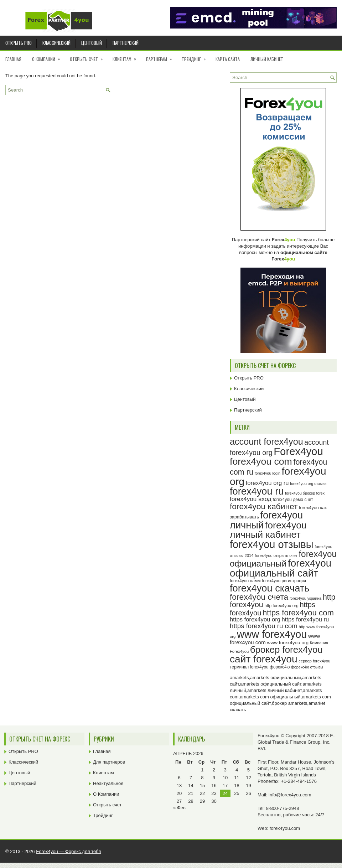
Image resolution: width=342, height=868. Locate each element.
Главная (13, 59)
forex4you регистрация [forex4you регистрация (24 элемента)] (284, 581)
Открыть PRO (19, 43)
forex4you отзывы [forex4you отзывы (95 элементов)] (272, 544)
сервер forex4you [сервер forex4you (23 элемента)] (314, 661)
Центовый (92, 43)
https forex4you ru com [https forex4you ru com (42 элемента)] (264, 626)
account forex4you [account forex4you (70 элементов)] (266, 441)
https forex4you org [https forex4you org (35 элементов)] (255, 619)
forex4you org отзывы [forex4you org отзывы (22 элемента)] (309, 484)
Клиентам (127, 57)
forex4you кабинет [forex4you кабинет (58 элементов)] (264, 506)
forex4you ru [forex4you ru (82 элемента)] (257, 491)
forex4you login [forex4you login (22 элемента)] (268, 473)
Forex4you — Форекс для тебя (68, 851)
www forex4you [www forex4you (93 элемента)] (272, 634)
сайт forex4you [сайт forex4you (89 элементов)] (264, 659)
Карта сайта (228, 59)
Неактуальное (108, 783)
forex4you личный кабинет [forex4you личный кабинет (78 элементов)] (268, 530)
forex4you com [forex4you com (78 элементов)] (261, 461)
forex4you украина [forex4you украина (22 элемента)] (305, 598)
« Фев (179, 808)
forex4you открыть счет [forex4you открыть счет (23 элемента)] (276, 556)
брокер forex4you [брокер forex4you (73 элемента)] (286, 650)
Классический (56, 43)
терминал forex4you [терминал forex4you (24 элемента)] (249, 667)
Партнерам (161, 57)
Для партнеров (109, 762)
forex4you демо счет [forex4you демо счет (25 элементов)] (293, 500)
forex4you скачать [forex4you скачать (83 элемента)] (270, 588)
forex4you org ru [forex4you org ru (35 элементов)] (267, 483)
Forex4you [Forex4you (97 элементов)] (298, 451)
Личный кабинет (267, 59)
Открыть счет (89, 57)
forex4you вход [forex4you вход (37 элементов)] (251, 499)
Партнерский (126, 43)
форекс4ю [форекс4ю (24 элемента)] (280, 667)
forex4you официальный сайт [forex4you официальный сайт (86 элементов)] (281, 568)
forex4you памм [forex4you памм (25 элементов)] (245, 581)
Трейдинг (196, 57)
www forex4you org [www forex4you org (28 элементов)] (288, 643)
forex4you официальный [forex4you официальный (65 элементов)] (283, 559)
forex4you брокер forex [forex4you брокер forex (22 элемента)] (305, 493)
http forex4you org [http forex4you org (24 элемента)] (281, 606)
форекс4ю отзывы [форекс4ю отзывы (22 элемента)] (307, 667)
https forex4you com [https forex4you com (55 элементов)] (298, 613)
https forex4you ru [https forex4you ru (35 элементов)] (305, 619)
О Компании (48, 57)
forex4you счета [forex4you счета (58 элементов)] (259, 597)
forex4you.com (285, 828)
